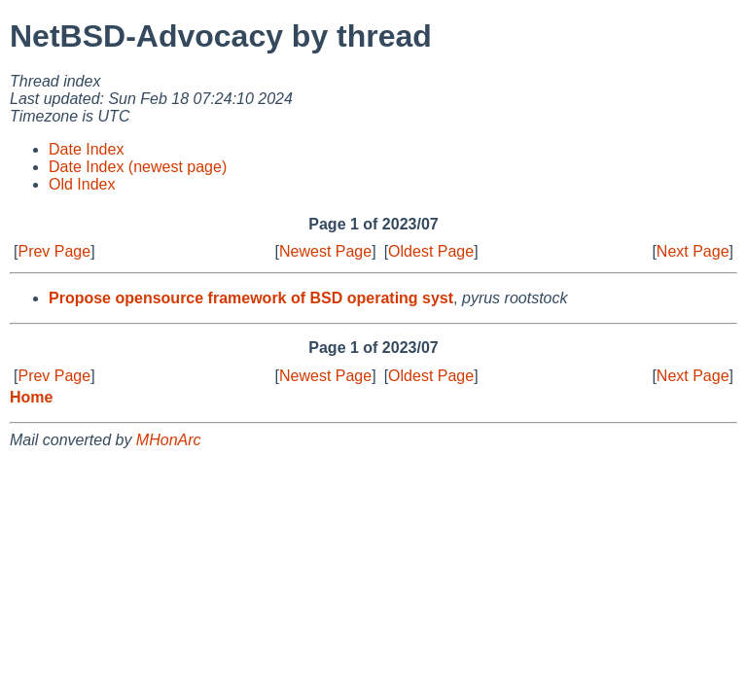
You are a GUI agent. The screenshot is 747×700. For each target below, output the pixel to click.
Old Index (82, 184)
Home (31, 397)
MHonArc (169, 440)
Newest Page (325, 251)
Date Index (86, 149)
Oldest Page (431, 251)
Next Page (693, 251)
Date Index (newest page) (138, 167)
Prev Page (54, 251)
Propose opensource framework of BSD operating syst (251, 298)
